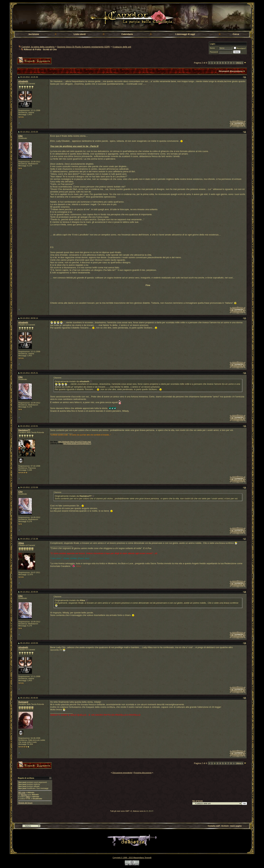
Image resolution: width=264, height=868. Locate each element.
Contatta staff (214, 826)
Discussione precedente (122, 773)
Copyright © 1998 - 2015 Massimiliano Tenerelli (132, 858)
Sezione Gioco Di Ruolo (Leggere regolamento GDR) (84, 47)
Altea (21, 543)
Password (214, 52)
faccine (24, 795)
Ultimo (239, 63)
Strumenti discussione (231, 71)
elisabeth (23, 81)
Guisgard (23, 702)
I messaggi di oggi (185, 34)
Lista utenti (80, 34)
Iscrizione (34, 34)
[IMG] (28, 797)
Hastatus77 (24, 430)
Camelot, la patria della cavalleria (38, 47)
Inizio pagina (236, 826)
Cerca (236, 34)
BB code (22, 793)
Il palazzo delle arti (122, 47)
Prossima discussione (143, 773)
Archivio (225, 826)
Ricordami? (240, 48)
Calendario (127, 34)
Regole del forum (25, 803)
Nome (212, 48)
